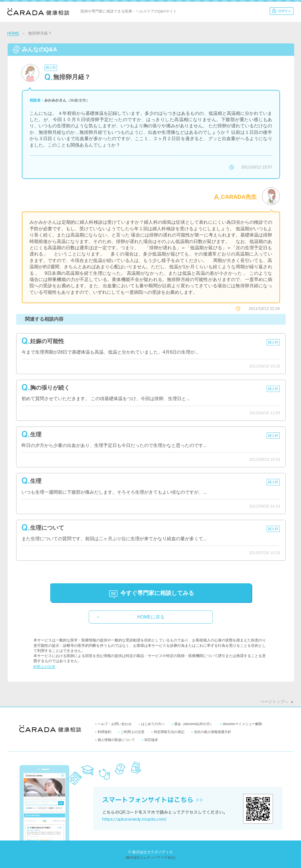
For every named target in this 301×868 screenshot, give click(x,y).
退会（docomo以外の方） (194, 724)
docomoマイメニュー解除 (242, 724)
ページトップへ (274, 702)
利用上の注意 (44, 667)
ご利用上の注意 (132, 732)
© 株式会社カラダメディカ (150, 852)
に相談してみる (157, 593)
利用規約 (104, 732)
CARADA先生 (239, 197)
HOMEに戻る (151, 617)
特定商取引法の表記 (169, 732)
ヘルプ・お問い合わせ (115, 724)
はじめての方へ (153, 724)
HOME (13, 33)
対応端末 (151, 740)
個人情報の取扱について (116, 740)
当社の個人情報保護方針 (212, 732)
